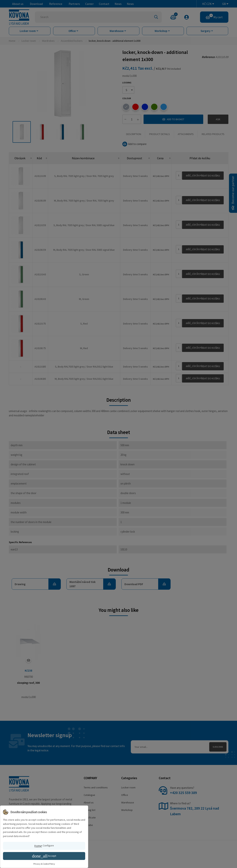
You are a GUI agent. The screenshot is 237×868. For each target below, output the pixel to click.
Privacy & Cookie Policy (44, 864)
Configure (44, 846)
